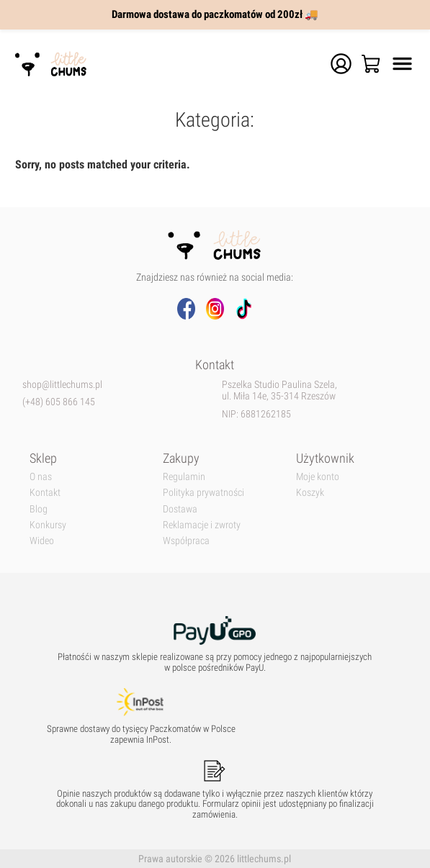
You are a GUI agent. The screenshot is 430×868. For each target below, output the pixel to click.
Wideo (42, 541)
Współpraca (186, 541)
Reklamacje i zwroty (202, 525)
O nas (41, 476)
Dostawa (180, 509)
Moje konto (318, 476)
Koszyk (310, 492)
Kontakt (45, 492)
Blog (39, 509)
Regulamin (184, 476)
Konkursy (48, 525)
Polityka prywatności (203, 492)
